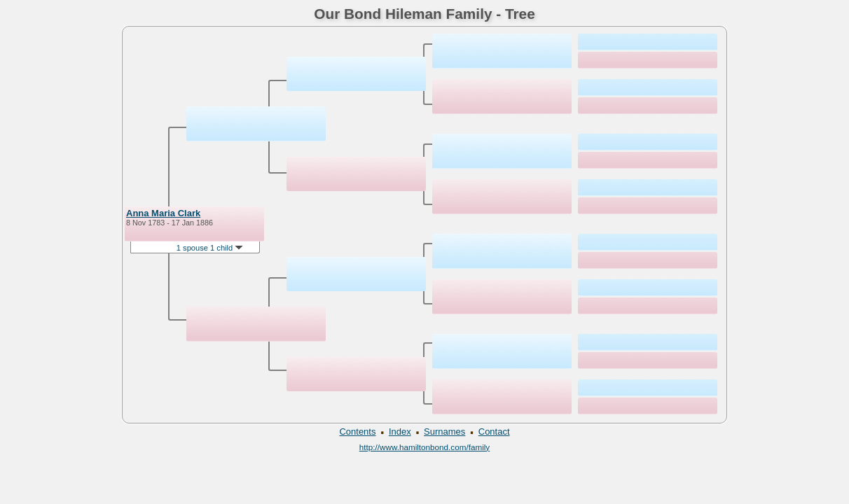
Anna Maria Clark (163, 213)
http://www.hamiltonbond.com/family (424, 447)
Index (400, 432)
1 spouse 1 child (210, 248)
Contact (494, 432)
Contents (357, 432)
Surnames (444, 432)
